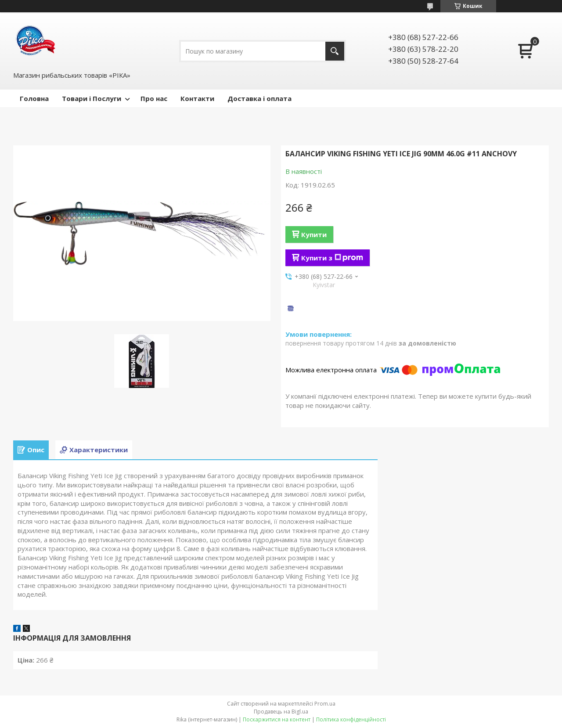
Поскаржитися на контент (277, 719)
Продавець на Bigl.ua (281, 712)
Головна (34, 98)
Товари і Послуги (92, 98)
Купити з (332, 258)
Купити (314, 234)
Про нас (154, 98)
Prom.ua (325, 704)
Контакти (197, 98)
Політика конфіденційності (351, 719)
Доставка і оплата (259, 98)
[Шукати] (335, 51)
